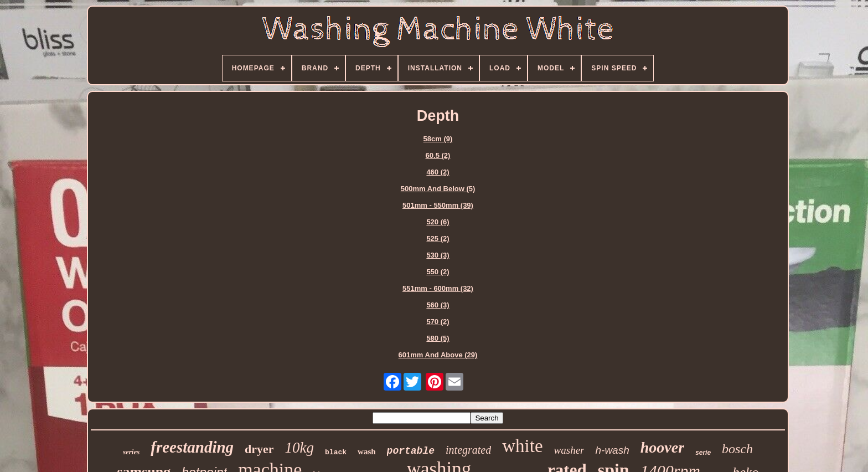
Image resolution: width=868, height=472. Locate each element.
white (522, 446)
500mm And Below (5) (438, 189)
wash (367, 452)
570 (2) (438, 322)
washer (569, 450)
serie (703, 453)
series (131, 452)
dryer (259, 449)
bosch (737, 449)
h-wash (612, 450)
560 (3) (438, 305)
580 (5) (438, 338)
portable (411, 451)
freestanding (192, 447)
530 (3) (438, 255)
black (336, 452)
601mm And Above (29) (438, 355)
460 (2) (438, 172)
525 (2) (438, 238)
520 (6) (438, 222)
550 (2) (438, 272)
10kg (299, 448)
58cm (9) (438, 139)
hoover (662, 447)
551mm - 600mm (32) (438, 288)
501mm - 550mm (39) (438, 205)
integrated (468, 450)
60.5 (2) (438, 155)
